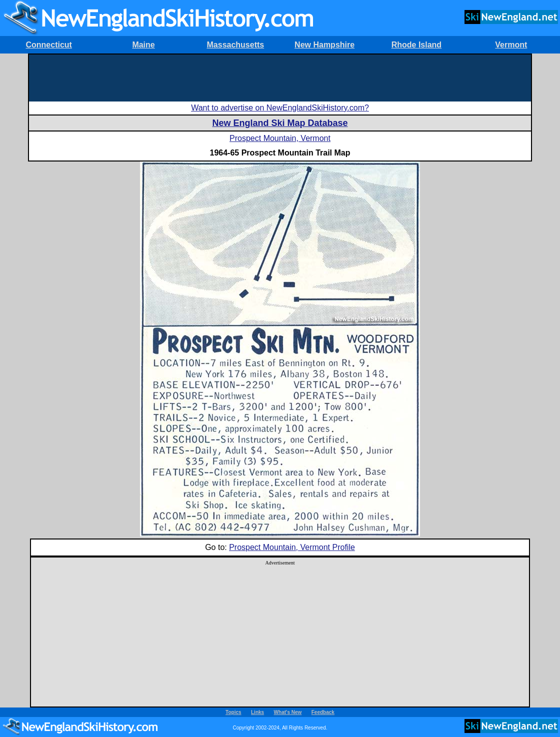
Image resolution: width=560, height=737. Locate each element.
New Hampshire (324, 45)
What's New (288, 712)
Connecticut (48, 45)
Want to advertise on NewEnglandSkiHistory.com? (280, 108)
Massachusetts (236, 45)
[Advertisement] (280, 77)
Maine (143, 45)
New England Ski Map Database (280, 123)
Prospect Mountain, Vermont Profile (292, 547)
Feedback (323, 712)
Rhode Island (416, 45)
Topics (233, 712)
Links (257, 712)
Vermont (511, 45)
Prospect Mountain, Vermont (280, 138)
